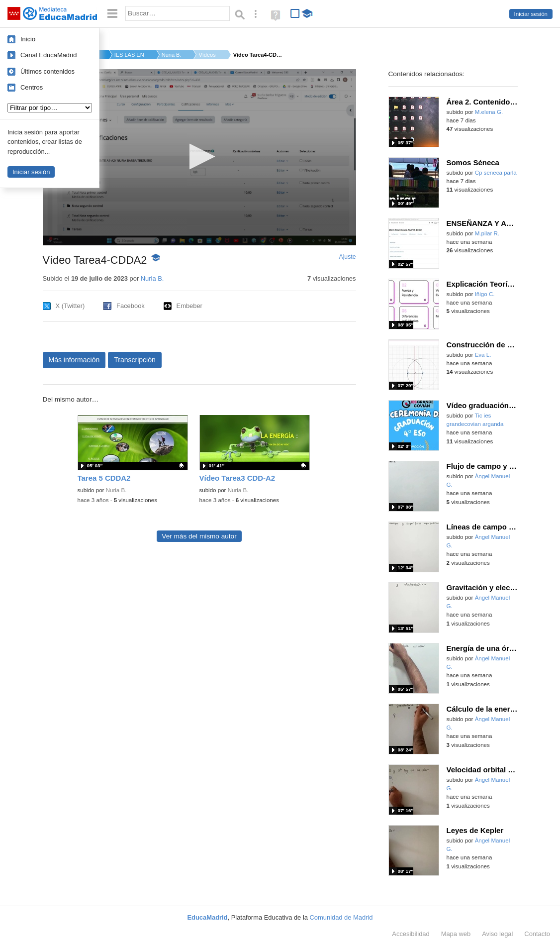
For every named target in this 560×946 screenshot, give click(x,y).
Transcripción (135, 360)
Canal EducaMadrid (48, 55)
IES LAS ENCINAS (129, 55)
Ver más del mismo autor (199, 536)
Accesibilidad (411, 934)
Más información (74, 360)
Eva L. (483, 355)
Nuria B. (172, 55)
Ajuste (347, 257)
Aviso (497, 934)
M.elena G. (489, 112)
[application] (199, 157)
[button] (199, 157)
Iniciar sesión (531, 14)
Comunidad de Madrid (341, 917)
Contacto (537, 934)
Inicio (28, 39)
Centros (32, 87)
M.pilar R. (487, 233)
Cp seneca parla (496, 173)
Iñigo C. (485, 294)
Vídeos (207, 55)
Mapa (456, 934)
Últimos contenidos (47, 71)
